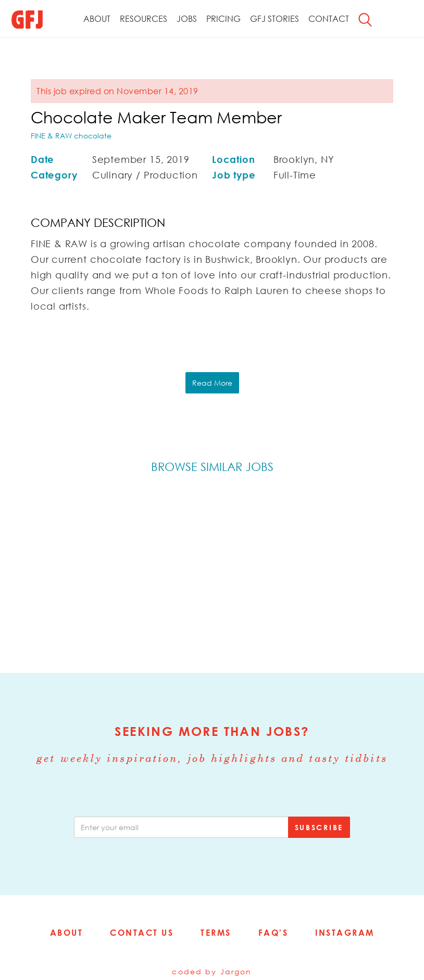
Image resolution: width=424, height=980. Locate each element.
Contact (329, 19)
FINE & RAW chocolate (71, 136)
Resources (144, 19)
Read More (212, 383)
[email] (181, 827)
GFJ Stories (275, 19)
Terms (216, 933)
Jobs (187, 19)
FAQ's (273, 933)
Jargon (236, 971)
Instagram (345, 933)
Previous (32, 571)
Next (392, 571)
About (97, 19)
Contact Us (142, 933)
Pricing (223, 19)
